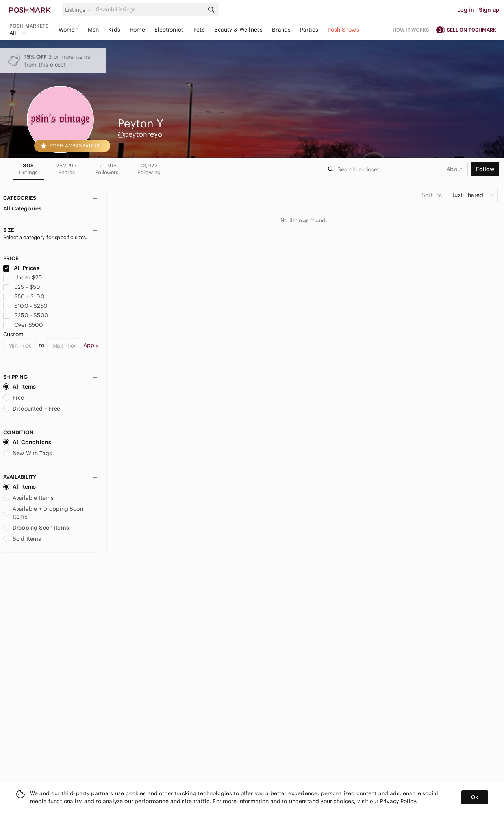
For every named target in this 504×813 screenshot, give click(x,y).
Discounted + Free (32, 409)
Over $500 (23, 325)
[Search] (149, 10)
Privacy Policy (398, 801)
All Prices (21, 268)
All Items (19, 387)
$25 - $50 (22, 287)
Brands (281, 30)
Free (14, 398)
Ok (475, 797)
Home (137, 30)
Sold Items (22, 539)
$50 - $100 (24, 296)
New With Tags (28, 453)
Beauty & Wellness (239, 30)
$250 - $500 (26, 315)
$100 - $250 (25, 306)
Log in (466, 10)
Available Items (28, 498)
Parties (309, 30)
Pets (199, 30)
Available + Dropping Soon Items (43, 513)
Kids (114, 30)
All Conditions (27, 442)
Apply (91, 345)
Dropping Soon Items (36, 528)
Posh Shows (343, 30)
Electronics (169, 30)
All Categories (22, 208)
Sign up (489, 10)
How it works (411, 30)
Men (93, 30)
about (454, 169)
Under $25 (23, 277)
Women (69, 30)
